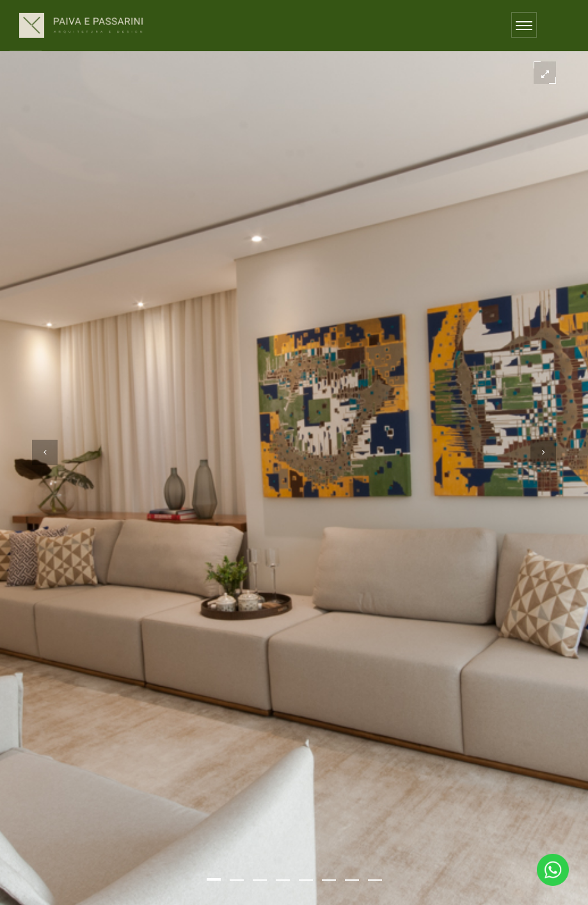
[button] (214, 879)
